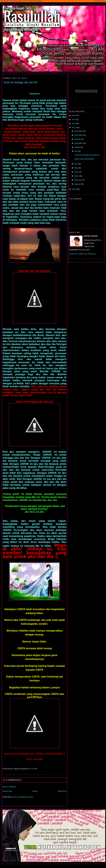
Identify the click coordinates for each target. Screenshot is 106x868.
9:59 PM (34, 769)
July (76, 151)
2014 (74, 115)
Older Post (62, 791)
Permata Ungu (54, 10)
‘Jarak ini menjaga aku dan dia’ (20, 82)
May (76, 168)
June (76, 164)
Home (35, 791)
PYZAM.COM (100, 1)
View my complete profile (83, 254)
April (76, 172)
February (78, 180)
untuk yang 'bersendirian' (84, 159)
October (77, 139)
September (78, 143)
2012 (74, 123)
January (77, 184)
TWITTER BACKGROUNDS (32, 1)
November (78, 135)
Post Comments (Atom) (23, 797)
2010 (74, 189)
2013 (74, 119)
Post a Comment (9, 787)
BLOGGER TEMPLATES (10, 1)
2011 (74, 127)
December (78, 131)
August (77, 147)
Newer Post (7, 791)
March (77, 176)
